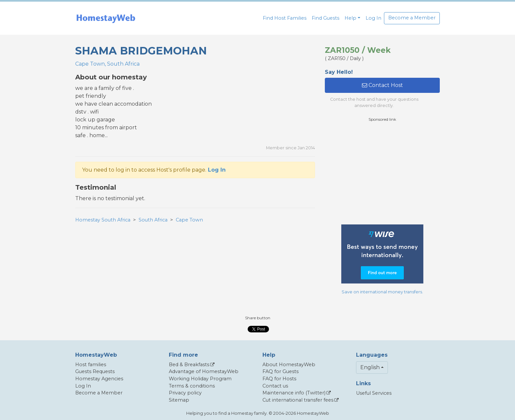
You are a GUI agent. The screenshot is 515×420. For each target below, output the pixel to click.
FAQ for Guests (280, 371)
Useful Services (374, 393)
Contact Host (382, 85)
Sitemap (179, 400)
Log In (373, 18)
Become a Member (412, 18)
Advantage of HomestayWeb (204, 371)
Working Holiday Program (200, 379)
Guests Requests (95, 371)
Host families (91, 365)
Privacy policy (185, 393)
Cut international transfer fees (298, 400)
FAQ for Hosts (279, 379)
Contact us (275, 386)
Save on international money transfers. (382, 292)
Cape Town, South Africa (107, 64)
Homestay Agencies (99, 379)
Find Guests (325, 18)
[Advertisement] (382, 173)
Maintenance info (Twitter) (294, 393)
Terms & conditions (192, 386)
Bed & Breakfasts (189, 365)
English (370, 367)
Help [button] (350, 18)
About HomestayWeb (289, 365)
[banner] (106, 18)
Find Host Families (285, 18)
